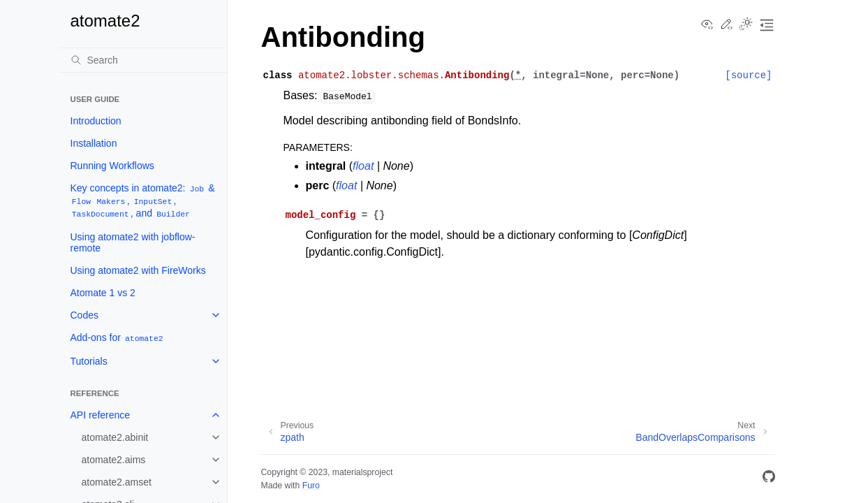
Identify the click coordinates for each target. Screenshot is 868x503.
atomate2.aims (114, 460)
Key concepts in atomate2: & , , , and (143, 201)
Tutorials (89, 361)
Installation (94, 143)
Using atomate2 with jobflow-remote (133, 242)
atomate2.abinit (115, 437)
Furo (311, 486)
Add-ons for (118, 338)
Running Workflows (112, 166)
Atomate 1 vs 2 (103, 293)
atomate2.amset (117, 482)
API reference (101, 415)
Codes (84, 315)
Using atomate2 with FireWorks (138, 270)
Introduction (96, 121)
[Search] (143, 60)
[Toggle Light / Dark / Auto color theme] (746, 25)
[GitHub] (769, 479)
